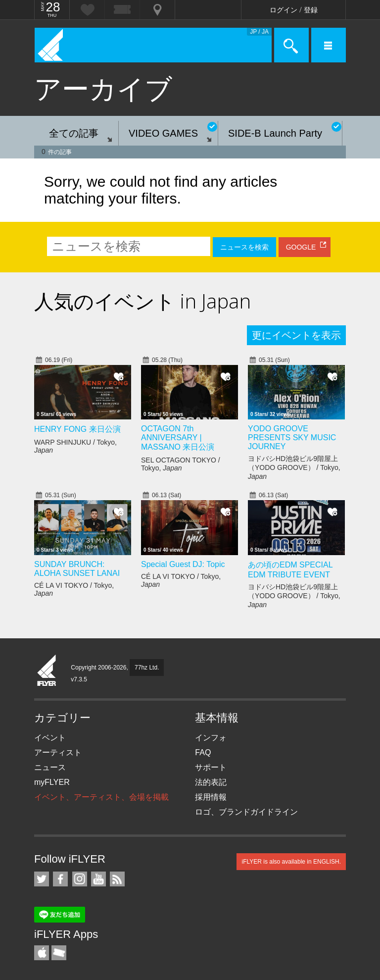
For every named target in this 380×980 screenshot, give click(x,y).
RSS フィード (117, 879)
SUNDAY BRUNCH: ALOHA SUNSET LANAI (77, 569)
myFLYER (52, 782)
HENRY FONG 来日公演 (77, 429)
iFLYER (47, 671)
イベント (50, 738)
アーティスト (58, 752)
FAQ (203, 752)
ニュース (50, 767)
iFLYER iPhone (42, 953)
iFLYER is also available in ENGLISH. (291, 862)
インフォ (211, 738)
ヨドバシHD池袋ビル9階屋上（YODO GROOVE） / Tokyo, (294, 467)
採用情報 (211, 797)
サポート (211, 767)
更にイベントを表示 (296, 335)
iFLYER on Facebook (60, 879)
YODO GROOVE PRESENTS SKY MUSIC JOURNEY (292, 438)
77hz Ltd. (147, 668)
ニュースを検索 (244, 247)
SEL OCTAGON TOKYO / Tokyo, (181, 464)
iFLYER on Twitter (42, 879)
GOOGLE (301, 247)
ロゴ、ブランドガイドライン (246, 812)
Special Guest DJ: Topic (183, 564)
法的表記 (211, 782)
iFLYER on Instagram (80, 879)
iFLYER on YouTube (98, 879)
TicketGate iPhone (59, 953)
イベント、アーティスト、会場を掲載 (101, 797)
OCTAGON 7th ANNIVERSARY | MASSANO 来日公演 (178, 438)
